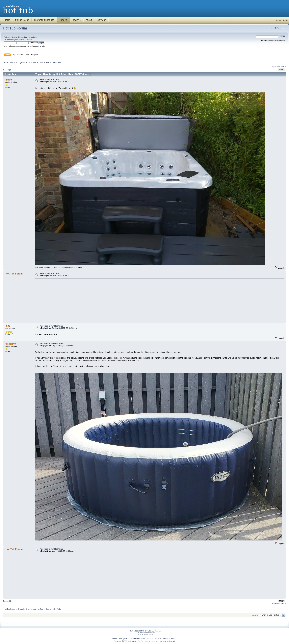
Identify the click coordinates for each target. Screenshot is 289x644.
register (34, 37)
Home (114, 639)
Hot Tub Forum (15, 28)
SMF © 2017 (144, 631)
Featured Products (138, 639)
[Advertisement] (121, 301)
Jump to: (255, 615)
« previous (276, 67)
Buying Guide (124, 639)
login (26, 37)
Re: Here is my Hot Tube (51, 326)
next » (283, 67)
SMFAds (140, 633)
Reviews (158, 639)
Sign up (278, 20)
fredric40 (11, 344)
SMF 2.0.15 (134, 631)
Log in (285, 20)
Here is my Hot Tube (49, 80)
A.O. (8, 326)
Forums (150, 639)
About (165, 639)
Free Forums (150, 633)
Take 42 (172, 641)
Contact (172, 639)
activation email (25, 40)
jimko (9, 80)
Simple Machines (155, 631)
